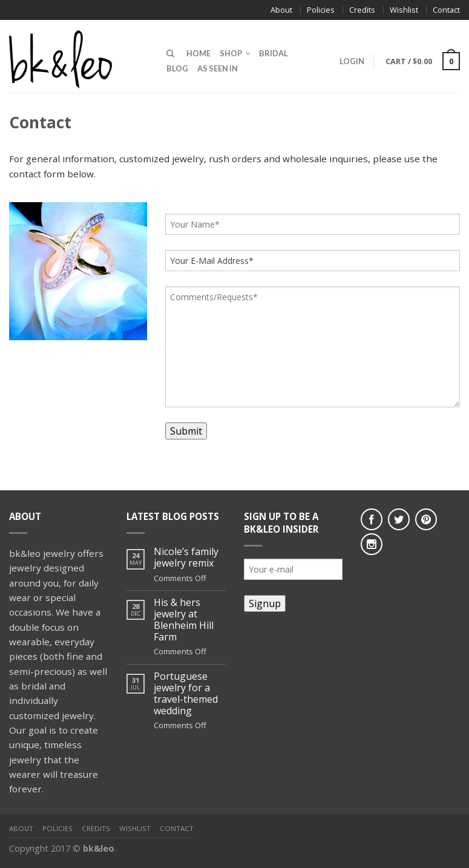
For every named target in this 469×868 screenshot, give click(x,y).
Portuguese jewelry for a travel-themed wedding (186, 694)
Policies (321, 10)
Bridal (274, 53)
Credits (362, 10)
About (281, 10)
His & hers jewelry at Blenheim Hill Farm (184, 620)
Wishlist (404, 10)
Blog (177, 68)
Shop (231, 53)
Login (351, 61)
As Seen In (218, 68)
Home (198, 53)
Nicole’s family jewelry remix (186, 557)
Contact (446, 10)
